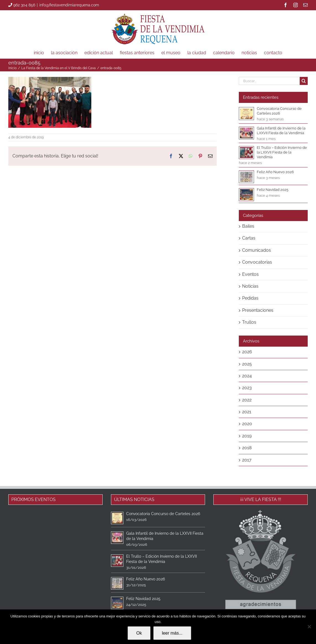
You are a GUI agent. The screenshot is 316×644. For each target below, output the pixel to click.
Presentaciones (258, 310)
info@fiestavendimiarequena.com (69, 5)
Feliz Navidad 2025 (273, 190)
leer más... (172, 633)
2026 (247, 352)
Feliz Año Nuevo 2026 (275, 172)
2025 (247, 364)
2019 (247, 436)
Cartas (249, 238)
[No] (309, 627)
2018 (247, 448)
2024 (247, 376)
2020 (247, 424)
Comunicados (257, 250)
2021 (247, 412)
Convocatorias (257, 262)
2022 (247, 400)
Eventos (250, 274)
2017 (247, 460)
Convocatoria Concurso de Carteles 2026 (163, 514)
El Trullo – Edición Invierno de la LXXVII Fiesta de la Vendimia (282, 152)
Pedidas (250, 298)
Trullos (249, 322)
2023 (247, 388)
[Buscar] (304, 81)
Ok (139, 633)
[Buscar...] (269, 81)
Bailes (248, 226)
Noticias (250, 286)
